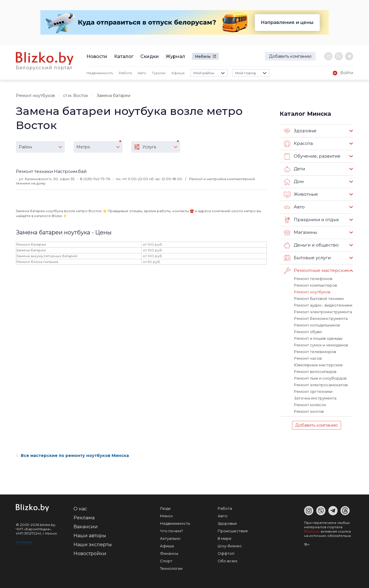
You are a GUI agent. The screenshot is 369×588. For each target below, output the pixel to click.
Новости (97, 56)
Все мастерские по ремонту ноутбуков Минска (72, 456)
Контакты (24, 542)
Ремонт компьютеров (316, 285)
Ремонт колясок (310, 405)
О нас (80, 509)
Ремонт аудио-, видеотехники (323, 305)
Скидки (150, 56)
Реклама (84, 518)
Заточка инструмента (315, 398)
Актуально (170, 538)
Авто (142, 73)
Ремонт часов (308, 358)
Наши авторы (90, 536)
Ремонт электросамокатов (321, 385)
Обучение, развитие (312, 156)
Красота (298, 144)
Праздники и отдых (311, 220)
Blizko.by (312, 531)
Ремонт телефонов (313, 279)
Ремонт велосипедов (315, 372)
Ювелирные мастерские (318, 365)
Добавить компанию (290, 56)
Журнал (175, 56)
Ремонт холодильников (317, 325)
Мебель (203, 56)
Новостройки (90, 554)
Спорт (166, 561)
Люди (165, 508)
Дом (294, 182)
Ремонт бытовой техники (319, 298)
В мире (225, 538)
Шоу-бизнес (230, 546)
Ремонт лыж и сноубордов (320, 378)
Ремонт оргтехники (313, 391)
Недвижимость (100, 73)
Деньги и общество (311, 245)
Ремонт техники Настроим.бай (51, 171)
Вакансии (86, 527)
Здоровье (300, 131)
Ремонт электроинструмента (323, 312)
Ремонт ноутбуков (35, 96)
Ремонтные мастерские (317, 271)
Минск (166, 516)
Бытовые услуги (307, 258)
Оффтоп (226, 553)
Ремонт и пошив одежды (318, 338)
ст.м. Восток (76, 96)
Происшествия (233, 531)
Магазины (301, 233)
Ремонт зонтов (309, 411)
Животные (301, 195)
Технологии (171, 568)
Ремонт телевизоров (315, 352)
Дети (294, 169)
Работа (125, 73)
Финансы (169, 553)
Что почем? (172, 531)
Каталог (124, 56)
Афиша (178, 73)
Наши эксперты (93, 545)
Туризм (159, 73)
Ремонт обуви (308, 332)
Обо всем (227, 561)
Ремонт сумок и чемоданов (321, 345)
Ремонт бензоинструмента (321, 318)
